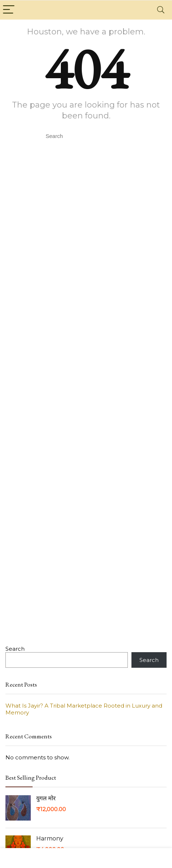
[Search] (161, 10)
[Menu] (9, 10)
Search (15, 649)
